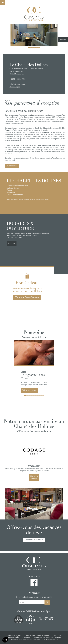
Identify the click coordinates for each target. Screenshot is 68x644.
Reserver (63, 39)
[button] (5, 640)
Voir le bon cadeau (29, 390)
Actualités (26, 638)
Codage (34, 466)
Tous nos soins (12, 166)
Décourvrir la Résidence (34, 540)
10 (43, 396)
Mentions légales (14, 636)
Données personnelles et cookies (37, 636)
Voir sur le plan (15, 87)
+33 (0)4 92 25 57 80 (18, 79)
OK (47, 602)
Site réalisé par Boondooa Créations (47, 638)
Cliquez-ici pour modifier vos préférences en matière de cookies (34, 640)
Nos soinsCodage (34, 477)
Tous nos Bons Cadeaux (27, 297)
